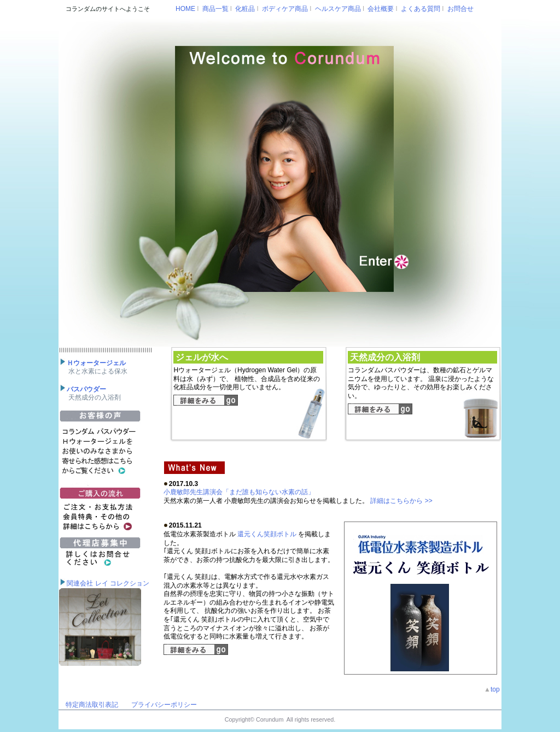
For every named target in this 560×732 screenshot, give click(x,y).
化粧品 (245, 9)
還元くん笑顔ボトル (267, 534)
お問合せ (460, 9)
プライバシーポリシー (164, 705)
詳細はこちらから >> (401, 501)
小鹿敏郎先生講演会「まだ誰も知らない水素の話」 (239, 492)
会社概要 (381, 9)
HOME (185, 9)
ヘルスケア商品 (338, 9)
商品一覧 (215, 9)
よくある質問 (421, 9)
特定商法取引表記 (92, 705)
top (496, 689)
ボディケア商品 (285, 9)
